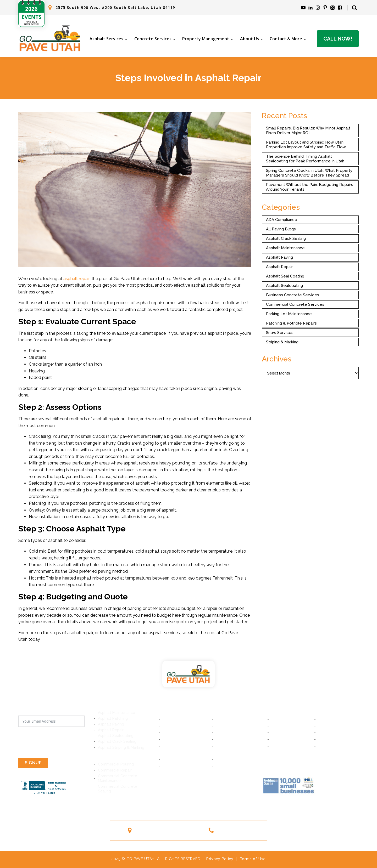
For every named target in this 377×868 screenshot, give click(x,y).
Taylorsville (173, 766)
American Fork (331, 719)
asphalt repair (77, 279)
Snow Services (280, 333)
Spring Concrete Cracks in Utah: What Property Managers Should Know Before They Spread (309, 173)
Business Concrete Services (293, 295)
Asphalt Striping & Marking (121, 747)
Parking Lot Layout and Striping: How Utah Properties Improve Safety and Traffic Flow (306, 145)
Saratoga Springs (334, 726)
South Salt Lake (230, 713)
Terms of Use (253, 859)
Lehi (275, 726)
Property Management (206, 39)
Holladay (224, 726)
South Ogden (283, 746)
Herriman (224, 746)
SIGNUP (33, 763)
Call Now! (338, 39)
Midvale (223, 719)
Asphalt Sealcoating (284, 286)
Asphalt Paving (279, 257)
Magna (168, 773)
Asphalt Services (106, 39)
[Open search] (354, 8)
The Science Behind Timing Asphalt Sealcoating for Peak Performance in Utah (305, 159)
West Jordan (174, 759)
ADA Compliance (282, 220)
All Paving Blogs (281, 229)
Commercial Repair (115, 770)
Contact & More (286, 39)
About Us (250, 39)
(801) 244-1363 (234, 830)
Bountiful (279, 733)
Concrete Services (153, 39)
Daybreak (171, 753)
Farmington (281, 739)
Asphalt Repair (279, 267)
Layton (325, 739)
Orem (323, 713)
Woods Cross (330, 733)
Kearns (222, 759)
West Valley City (231, 766)
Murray (169, 719)
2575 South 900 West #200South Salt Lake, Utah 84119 (168, 830)
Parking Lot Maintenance (289, 314)
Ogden (324, 746)
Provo (277, 713)
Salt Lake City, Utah (180, 713)
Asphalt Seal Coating (285, 276)
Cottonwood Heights (181, 733)
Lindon (277, 719)
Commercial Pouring (116, 764)
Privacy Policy (220, 859)
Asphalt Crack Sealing (286, 239)
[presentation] (58, 742)
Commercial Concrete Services (295, 304)
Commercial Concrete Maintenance (118, 778)
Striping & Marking (282, 342)
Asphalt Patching (113, 718)
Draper (222, 733)
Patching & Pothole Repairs (291, 323)
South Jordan (228, 753)
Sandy (168, 739)
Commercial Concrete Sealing (118, 789)
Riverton (170, 746)
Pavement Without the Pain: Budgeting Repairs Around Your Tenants (310, 187)
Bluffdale (224, 739)
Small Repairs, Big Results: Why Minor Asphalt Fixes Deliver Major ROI (308, 131)
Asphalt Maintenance (285, 248)
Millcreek (171, 726)
